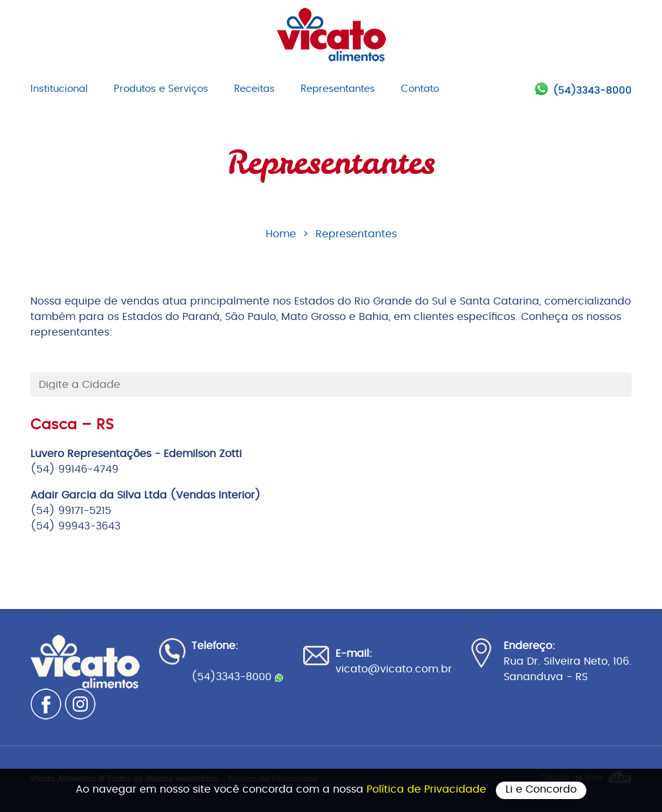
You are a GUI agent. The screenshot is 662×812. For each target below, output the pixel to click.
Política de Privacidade (428, 789)
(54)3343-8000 (592, 91)
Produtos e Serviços (161, 89)
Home (281, 234)
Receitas (254, 89)
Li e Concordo (541, 789)
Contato (420, 89)
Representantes (338, 89)
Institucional (59, 89)
